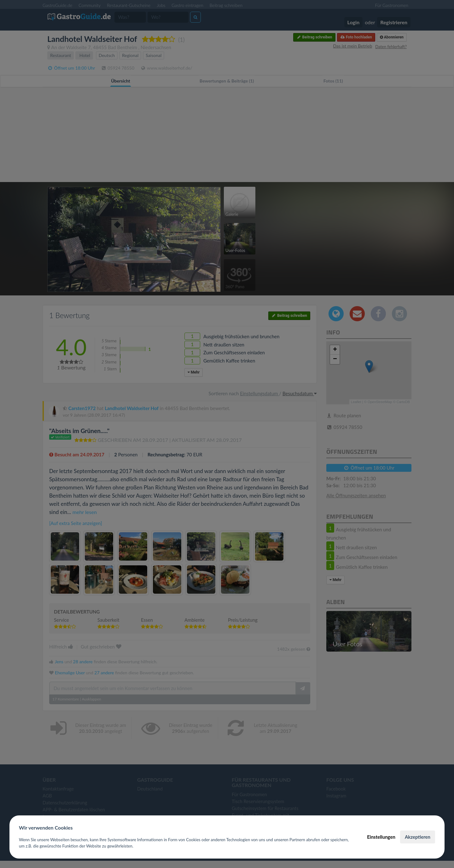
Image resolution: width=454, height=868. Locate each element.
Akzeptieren (418, 837)
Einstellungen (381, 837)
